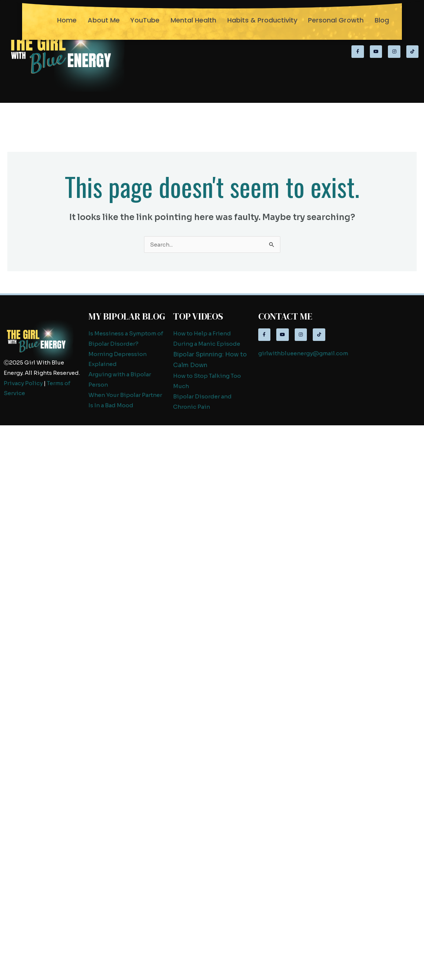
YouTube (145, 20)
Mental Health (193, 20)
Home (67, 20)
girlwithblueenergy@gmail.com (303, 353)
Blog (382, 20)
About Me (104, 20)
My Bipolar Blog (127, 316)
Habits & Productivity (262, 20)
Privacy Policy (23, 383)
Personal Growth (336, 20)
